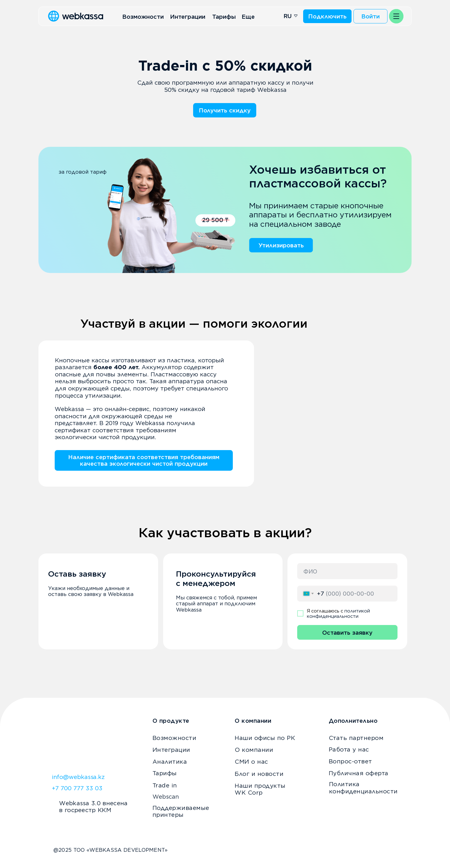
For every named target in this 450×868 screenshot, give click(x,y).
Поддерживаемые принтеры (181, 811)
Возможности (143, 17)
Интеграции (188, 17)
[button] (396, 16)
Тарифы (224, 17)
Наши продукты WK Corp (260, 789)
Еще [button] (248, 17)
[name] (347, 571)
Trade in (165, 785)
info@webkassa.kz (78, 777)
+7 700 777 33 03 (77, 788)
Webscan (166, 796)
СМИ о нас (251, 761)
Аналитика (170, 761)
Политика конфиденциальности (363, 788)
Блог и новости (259, 774)
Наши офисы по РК (265, 738)
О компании (254, 750)
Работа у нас (349, 749)
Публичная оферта (359, 773)
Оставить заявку (347, 632)
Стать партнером (356, 738)
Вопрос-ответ (350, 761)
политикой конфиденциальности (338, 613)
